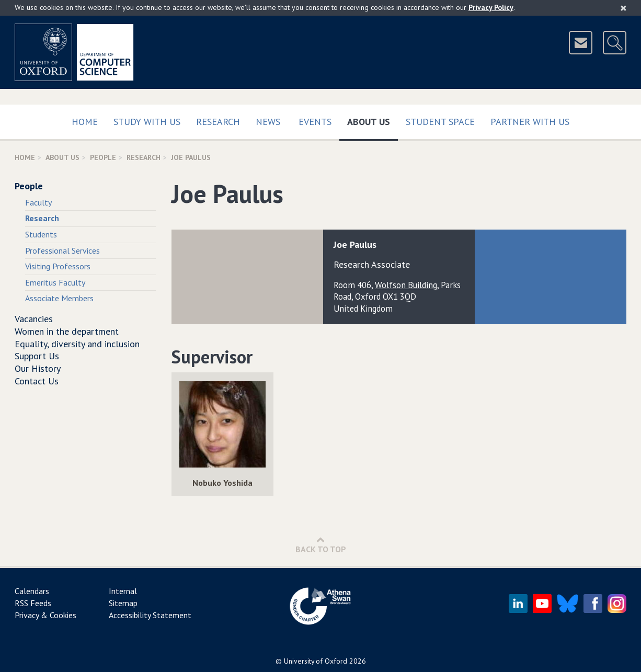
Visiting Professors (58, 266)
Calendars (32, 591)
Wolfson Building (406, 285)
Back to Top (321, 545)
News (268, 122)
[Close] (623, 8)
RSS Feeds (33, 603)
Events (315, 122)
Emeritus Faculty (55, 282)
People (103, 157)
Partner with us (530, 122)
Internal (123, 591)
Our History (38, 368)
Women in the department (67, 331)
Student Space (440, 122)
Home (85, 122)
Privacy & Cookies (45, 615)
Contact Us (37, 381)
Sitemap (123, 603)
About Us (373, 119)
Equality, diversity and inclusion (77, 344)
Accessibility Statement (150, 615)
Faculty (38, 202)
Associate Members (59, 298)
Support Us (37, 356)
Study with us (147, 122)
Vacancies (34, 319)
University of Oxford (316, 661)
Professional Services (62, 250)
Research (218, 122)
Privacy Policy (491, 7)
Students (41, 234)
